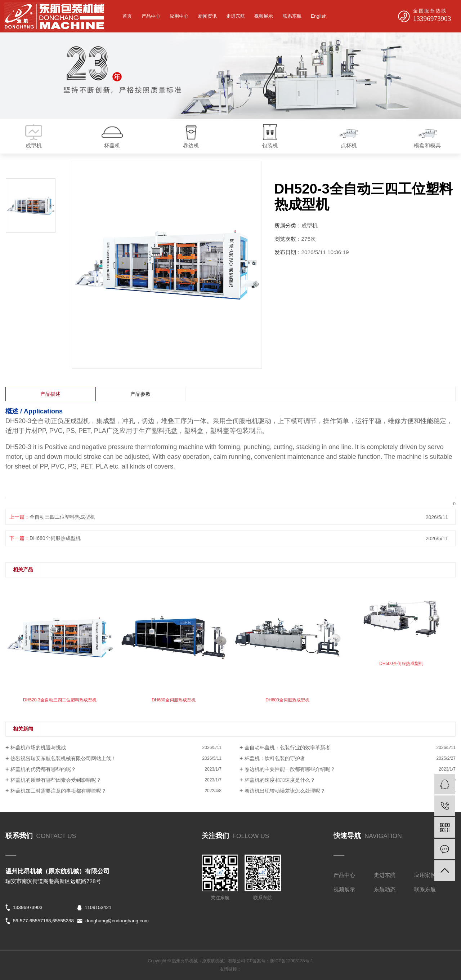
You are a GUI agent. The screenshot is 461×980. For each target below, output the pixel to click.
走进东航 (236, 16)
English (319, 16)
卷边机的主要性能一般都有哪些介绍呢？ (290, 769)
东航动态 (385, 889)
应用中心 (179, 16)
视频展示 (264, 16)
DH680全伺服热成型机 (55, 538)
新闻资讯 (207, 16)
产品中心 (151, 16)
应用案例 (425, 875)
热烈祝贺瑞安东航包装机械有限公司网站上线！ (63, 758)
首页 (127, 16)
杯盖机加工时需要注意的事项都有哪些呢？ (58, 791)
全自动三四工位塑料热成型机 (62, 517)
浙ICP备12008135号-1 (291, 961)
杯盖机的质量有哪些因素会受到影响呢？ (56, 780)
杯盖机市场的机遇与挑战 (38, 748)
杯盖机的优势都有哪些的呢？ (43, 769)
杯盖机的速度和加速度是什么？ (280, 780)
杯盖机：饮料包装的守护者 (275, 758)
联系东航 (292, 16)
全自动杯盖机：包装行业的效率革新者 (287, 748)
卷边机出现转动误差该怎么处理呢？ (285, 791)
